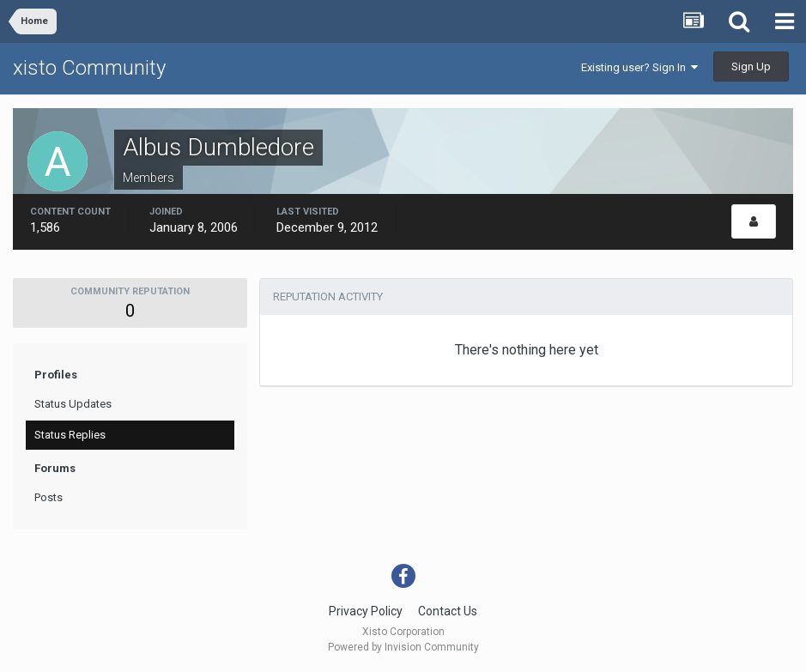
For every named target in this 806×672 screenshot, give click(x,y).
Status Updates (73, 404)
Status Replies (70, 435)
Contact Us (448, 611)
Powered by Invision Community (403, 647)
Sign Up (751, 67)
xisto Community (89, 68)
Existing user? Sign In (639, 67)
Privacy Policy (366, 611)
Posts (48, 497)
